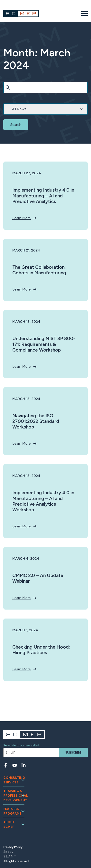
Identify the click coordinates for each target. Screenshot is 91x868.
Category (9, 100)
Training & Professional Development (14, 796)
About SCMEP (9, 824)
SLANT (10, 856)
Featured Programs (12, 811)
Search (8, 78)
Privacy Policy (13, 847)
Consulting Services (14, 780)
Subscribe (73, 753)
